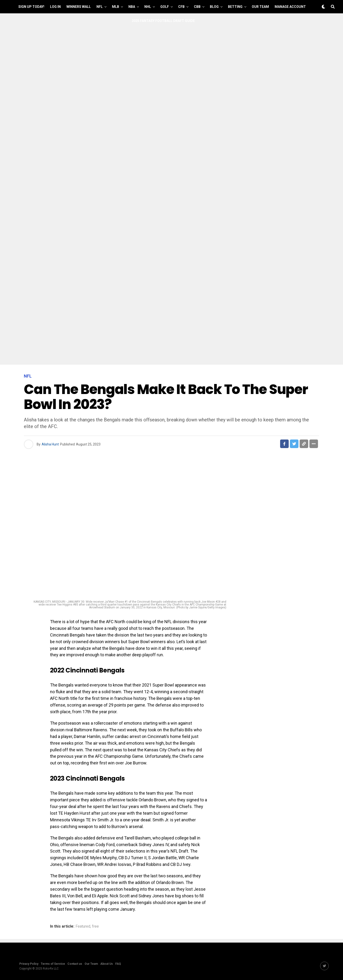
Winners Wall (79, 7)
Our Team (260, 7)
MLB (116, 7)
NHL (148, 7)
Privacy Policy (29, 964)
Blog (214, 7)
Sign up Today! (31, 7)
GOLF (165, 7)
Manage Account (290, 7)
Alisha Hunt (50, 444)
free (95, 926)
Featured (83, 926)
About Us (107, 964)
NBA (132, 7)
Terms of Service (53, 964)
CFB (181, 7)
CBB (197, 7)
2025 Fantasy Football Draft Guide (163, 21)
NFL (100, 7)
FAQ (118, 964)
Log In (55, 7)
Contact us (75, 964)
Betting (235, 7)
